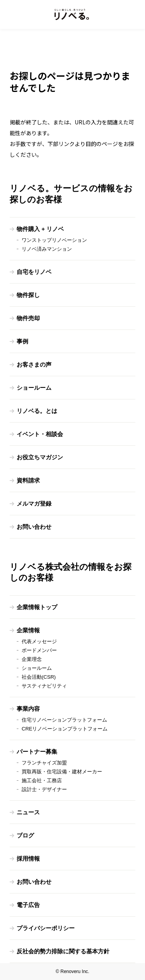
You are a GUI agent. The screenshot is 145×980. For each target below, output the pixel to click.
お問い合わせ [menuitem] (34, 527)
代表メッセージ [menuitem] (39, 641)
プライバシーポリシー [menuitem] (46, 928)
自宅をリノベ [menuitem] (34, 272)
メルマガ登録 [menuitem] (34, 504)
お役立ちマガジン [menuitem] (40, 457)
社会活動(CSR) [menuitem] (39, 677)
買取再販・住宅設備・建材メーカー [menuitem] (62, 772)
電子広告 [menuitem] (28, 905)
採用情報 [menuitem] (28, 859)
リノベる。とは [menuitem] (37, 411)
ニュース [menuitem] (28, 812)
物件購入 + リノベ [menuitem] (40, 229)
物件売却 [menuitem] (28, 318)
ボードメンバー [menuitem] (39, 650)
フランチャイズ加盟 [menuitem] (44, 763)
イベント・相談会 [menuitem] (40, 434)
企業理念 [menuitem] (32, 659)
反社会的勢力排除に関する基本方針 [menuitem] (63, 951)
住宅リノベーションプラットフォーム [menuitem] (64, 720)
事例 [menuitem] (22, 341)
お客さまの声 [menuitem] (34, 364)
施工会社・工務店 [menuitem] (42, 780)
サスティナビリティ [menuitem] (44, 686)
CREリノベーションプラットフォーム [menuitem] (65, 729)
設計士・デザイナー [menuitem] (44, 789)
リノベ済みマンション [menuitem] (47, 249)
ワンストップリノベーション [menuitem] (54, 240)
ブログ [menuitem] (25, 835)
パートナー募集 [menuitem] (37, 752)
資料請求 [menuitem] (28, 480)
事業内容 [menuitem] (28, 709)
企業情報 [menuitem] (28, 630)
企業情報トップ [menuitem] (37, 607)
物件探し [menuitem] (28, 295)
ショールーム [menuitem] (34, 388)
